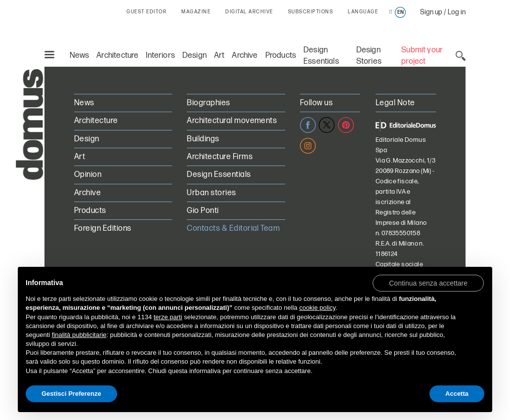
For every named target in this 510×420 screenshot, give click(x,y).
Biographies (208, 103)
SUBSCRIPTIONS (311, 12)
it (391, 12)
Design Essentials (219, 175)
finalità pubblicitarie (79, 335)
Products (281, 56)
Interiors (160, 56)
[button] (428, 283)
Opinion (88, 175)
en (401, 12)
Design (194, 56)
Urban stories (211, 193)
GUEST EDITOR (147, 12)
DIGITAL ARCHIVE (249, 12)
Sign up (431, 12)
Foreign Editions (103, 229)
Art (219, 56)
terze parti (168, 317)
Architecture (117, 56)
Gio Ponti (203, 211)
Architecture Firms (220, 157)
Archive (245, 56)
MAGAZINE (196, 12)
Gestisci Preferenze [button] (71, 394)
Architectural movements (232, 121)
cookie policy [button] (317, 308)
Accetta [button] (457, 394)
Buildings (203, 139)
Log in (457, 12)
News (80, 56)
